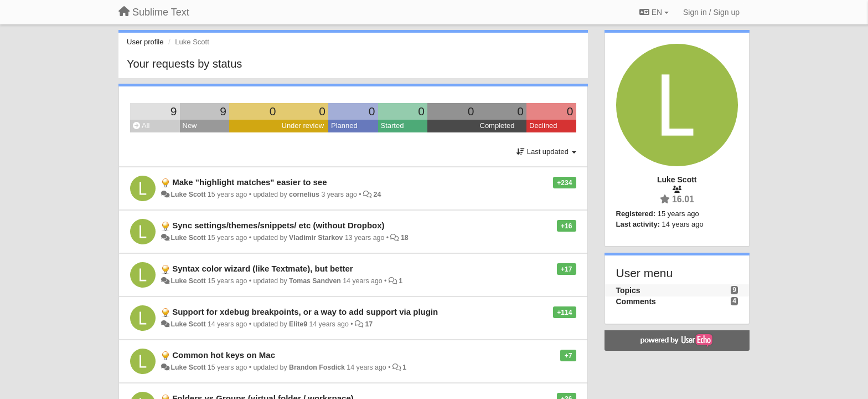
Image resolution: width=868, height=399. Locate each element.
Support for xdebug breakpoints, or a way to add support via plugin (305, 312)
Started (392, 126)
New (190, 126)
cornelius (304, 195)
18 (405, 238)
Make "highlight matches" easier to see (249, 182)
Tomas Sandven (315, 281)
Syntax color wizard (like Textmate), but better (262, 268)
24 (378, 195)
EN (654, 12)
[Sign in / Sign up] (711, 12)
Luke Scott (188, 195)
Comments (636, 301)
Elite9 (298, 324)
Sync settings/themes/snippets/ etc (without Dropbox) (278, 225)
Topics (628, 290)
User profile (145, 42)
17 (369, 324)
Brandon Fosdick (317, 367)
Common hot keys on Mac (224, 355)
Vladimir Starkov (316, 238)
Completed (497, 126)
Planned (344, 126)
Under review (303, 126)
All (141, 126)
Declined (543, 126)
